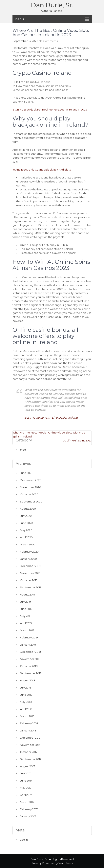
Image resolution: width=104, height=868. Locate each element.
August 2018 (28, 680)
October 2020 (29, 494)
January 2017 (28, 816)
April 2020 (26, 537)
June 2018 (26, 695)
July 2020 (26, 516)
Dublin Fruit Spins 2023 (77, 440)
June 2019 (26, 609)
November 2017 (30, 745)
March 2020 (28, 544)
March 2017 (27, 802)
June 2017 (26, 781)
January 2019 (28, 645)
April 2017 (26, 795)
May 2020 (26, 530)
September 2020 (31, 501)
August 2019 (28, 595)
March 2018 (27, 716)
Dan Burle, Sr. (52, 5)
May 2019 (26, 616)
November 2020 (31, 487)
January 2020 (28, 559)
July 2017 (25, 773)
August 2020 (28, 509)
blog (23, 450)
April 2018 (26, 709)
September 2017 (31, 759)
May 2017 (26, 788)
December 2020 (31, 480)
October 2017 (29, 752)
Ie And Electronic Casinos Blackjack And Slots (42, 170)
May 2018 (26, 702)
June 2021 (26, 473)
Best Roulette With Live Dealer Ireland (51, 418)
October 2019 (29, 580)
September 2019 (31, 587)
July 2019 (25, 602)
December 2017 (30, 738)
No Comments (48, 41)
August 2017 (27, 766)
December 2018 (30, 652)
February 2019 (29, 637)
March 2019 (27, 630)
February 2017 (29, 809)
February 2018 (29, 723)
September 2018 (31, 673)
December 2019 (30, 566)
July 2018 (26, 688)
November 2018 (30, 659)
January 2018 (28, 730)
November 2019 (30, 573)
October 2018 (29, 666)
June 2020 (27, 523)
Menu (19, 19)
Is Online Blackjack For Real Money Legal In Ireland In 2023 (50, 110)
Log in (24, 840)
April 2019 (26, 623)
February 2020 (29, 552)
